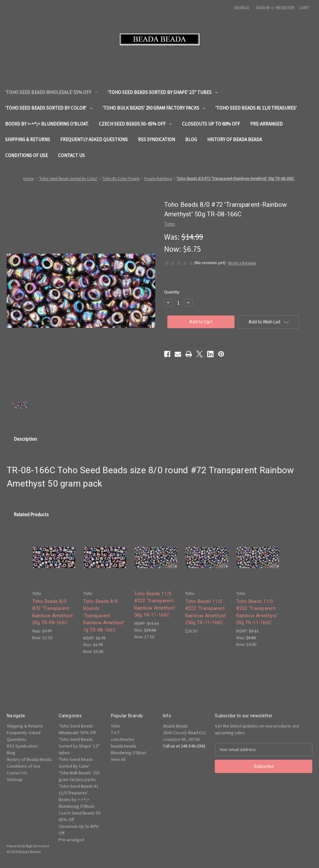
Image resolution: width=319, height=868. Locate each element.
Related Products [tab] (31, 514)
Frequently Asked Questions (94, 139)
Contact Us (71, 155)
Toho (116, 726)
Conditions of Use (26, 155)
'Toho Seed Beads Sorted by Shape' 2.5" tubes (163, 92)
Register (285, 8)
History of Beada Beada (235, 139)
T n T (115, 733)
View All (118, 759)
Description (25, 439)
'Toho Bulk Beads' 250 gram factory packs (154, 108)
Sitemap (15, 779)
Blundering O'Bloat (129, 753)
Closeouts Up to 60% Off (211, 124)
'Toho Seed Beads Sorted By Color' (49, 108)
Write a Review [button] (242, 263)
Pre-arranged (266, 124)
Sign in (263, 8)
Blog (191, 139)
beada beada (123, 746)
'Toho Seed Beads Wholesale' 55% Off (51, 92)
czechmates (123, 739)
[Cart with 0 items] (304, 8)
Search (241, 8)
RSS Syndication (156, 139)
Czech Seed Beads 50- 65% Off (135, 124)
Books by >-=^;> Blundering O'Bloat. (47, 124)
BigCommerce (37, 846)
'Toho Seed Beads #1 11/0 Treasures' (256, 108)
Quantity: (172, 292)
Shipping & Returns (28, 139)
